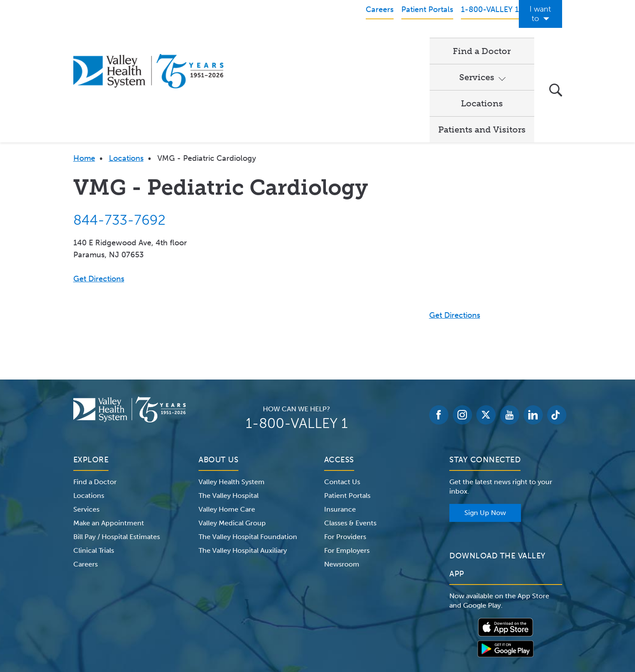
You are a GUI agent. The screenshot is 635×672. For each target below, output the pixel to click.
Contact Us (342, 393)
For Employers (347, 462)
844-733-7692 (119, 132)
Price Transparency (486, 618)
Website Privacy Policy (289, 618)
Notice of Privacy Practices (160, 618)
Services (334, 41)
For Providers (345, 448)
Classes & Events (350, 435)
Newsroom (342, 476)
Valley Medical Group (232, 435)
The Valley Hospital (229, 407)
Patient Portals (347, 407)
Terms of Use (227, 618)
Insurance (340, 421)
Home (84, 70)
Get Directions (99, 190)
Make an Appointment (109, 435)
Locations (400, 41)
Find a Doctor (270, 41)
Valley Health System (232, 393)
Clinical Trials (94, 462)
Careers (86, 476)
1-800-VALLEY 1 (297, 335)
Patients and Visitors (482, 41)
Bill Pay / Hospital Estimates (117, 448)
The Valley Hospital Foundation (248, 448)
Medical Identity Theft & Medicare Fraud (390, 618)
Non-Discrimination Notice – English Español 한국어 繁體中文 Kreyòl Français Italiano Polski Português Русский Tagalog (318, 628)
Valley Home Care (227, 421)
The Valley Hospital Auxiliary (243, 462)
